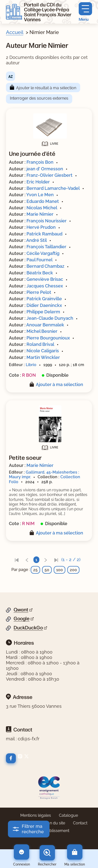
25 (35, 570)
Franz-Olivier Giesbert (49, 175)
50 (47, 570)
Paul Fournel (39, 260)
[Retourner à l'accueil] (14, 12)
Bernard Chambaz (45, 266)
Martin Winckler (43, 357)
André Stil (37, 240)
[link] (17, 560)
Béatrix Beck (40, 273)
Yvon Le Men (40, 195)
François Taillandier (46, 247)
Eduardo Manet (43, 201)
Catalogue (68, 815)
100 (60, 570)
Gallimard (35, 472)
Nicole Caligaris (43, 351)
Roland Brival (40, 344)
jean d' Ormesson (45, 169)
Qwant (21, 610)
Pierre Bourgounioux (48, 338)
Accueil (15, 32)
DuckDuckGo (28, 628)
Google (22, 619)
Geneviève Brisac (45, 279)
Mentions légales (36, 815)
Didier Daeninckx (44, 305)
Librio (31, 365)
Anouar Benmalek (45, 325)
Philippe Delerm (43, 312)
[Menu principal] (85, 12)
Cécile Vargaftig (43, 253)
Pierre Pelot (39, 292)
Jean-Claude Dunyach (50, 318)
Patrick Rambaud (44, 234)
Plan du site (55, 823)
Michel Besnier (42, 331)
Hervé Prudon (41, 227)
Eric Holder (38, 182)
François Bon (40, 162)
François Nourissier (47, 221)
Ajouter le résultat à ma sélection (46, 88)
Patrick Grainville (44, 299)
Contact (80, 823)
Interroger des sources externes (39, 98)
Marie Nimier (40, 214)
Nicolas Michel (42, 208)
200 (73, 570)
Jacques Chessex (45, 286)
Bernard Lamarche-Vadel (53, 188)
